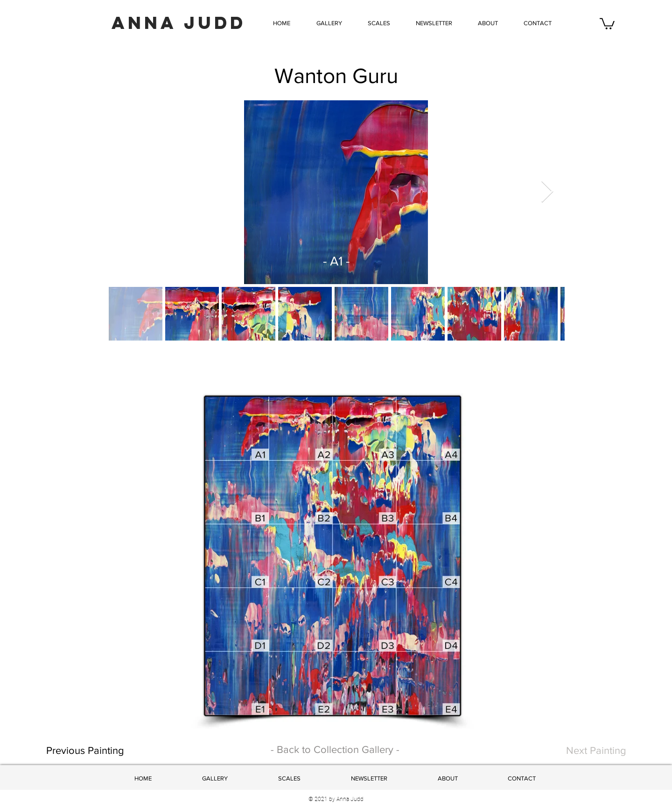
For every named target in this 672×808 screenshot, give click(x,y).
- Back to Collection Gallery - (335, 749)
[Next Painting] (584, 751)
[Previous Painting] (118, 751)
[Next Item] (547, 192)
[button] (379, 23)
